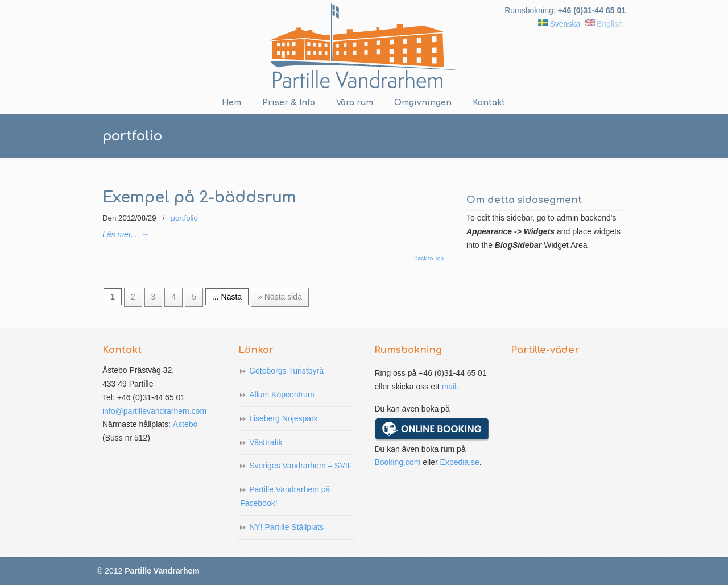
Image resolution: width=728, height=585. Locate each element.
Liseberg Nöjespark (284, 418)
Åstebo (185, 424)
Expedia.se (460, 462)
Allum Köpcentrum (282, 395)
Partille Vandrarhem (364, 46)
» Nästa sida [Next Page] (280, 297)
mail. (450, 387)
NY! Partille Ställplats (286, 527)
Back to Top (429, 259)
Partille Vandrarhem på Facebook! (285, 496)
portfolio (185, 218)
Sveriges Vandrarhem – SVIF (301, 466)
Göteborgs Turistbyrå (286, 371)
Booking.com (397, 462)
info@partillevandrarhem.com (154, 411)
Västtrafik (266, 442)
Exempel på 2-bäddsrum (199, 198)
